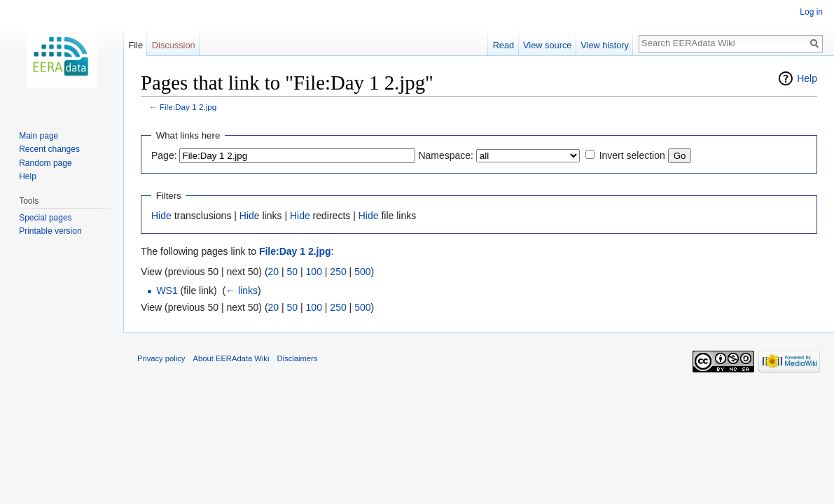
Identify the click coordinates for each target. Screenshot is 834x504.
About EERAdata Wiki (231, 358)
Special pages (45, 218)
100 (314, 272)
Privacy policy (161, 358)
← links (242, 290)
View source (547, 45)
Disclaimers (298, 358)
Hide (161, 216)
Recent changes (49, 149)
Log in (811, 12)
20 (274, 272)
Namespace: (446, 155)
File (135, 45)
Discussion (174, 45)
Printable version (50, 231)
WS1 (167, 290)
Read (504, 45)
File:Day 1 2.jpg (188, 107)
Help (807, 78)
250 (338, 272)
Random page (45, 163)
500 (362, 272)
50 (293, 272)
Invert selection (632, 155)
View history (605, 45)
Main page (39, 136)
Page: (164, 155)
